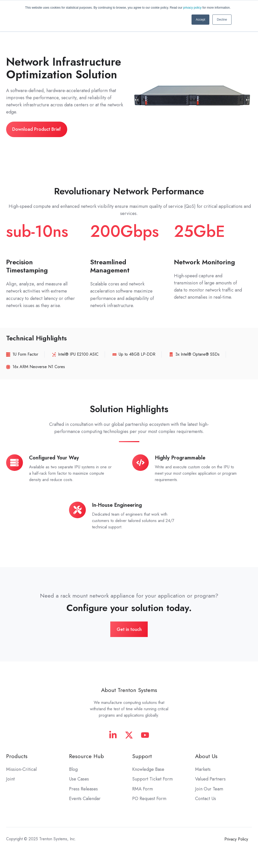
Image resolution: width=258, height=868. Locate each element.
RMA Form (142, 789)
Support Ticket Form (152, 779)
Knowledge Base (148, 769)
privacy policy (192, 8)
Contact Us (206, 799)
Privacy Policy (236, 839)
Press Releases (83, 789)
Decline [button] (222, 20)
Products (17, 756)
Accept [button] (201, 20)
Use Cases (79, 779)
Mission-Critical (21, 769)
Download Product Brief (37, 129)
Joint (10, 779)
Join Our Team (209, 789)
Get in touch (129, 629)
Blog (73, 769)
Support (142, 756)
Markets (203, 769)
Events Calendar (85, 799)
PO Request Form (149, 799)
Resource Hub (86, 756)
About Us (206, 756)
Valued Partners (210, 779)
